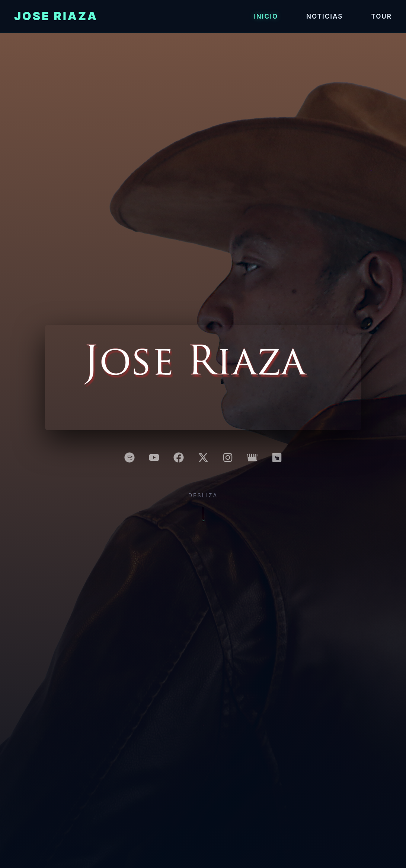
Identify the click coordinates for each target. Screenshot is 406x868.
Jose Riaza (56, 16)
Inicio (266, 16)
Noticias (325, 16)
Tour (381, 16)
